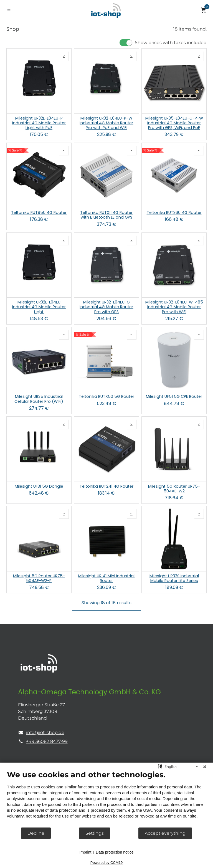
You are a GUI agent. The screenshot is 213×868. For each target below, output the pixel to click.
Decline (36, 833)
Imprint (86, 852)
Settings (95, 833)
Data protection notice (115, 852)
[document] (106, 799)
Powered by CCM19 (106, 863)
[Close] (205, 767)
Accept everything (165, 833)
